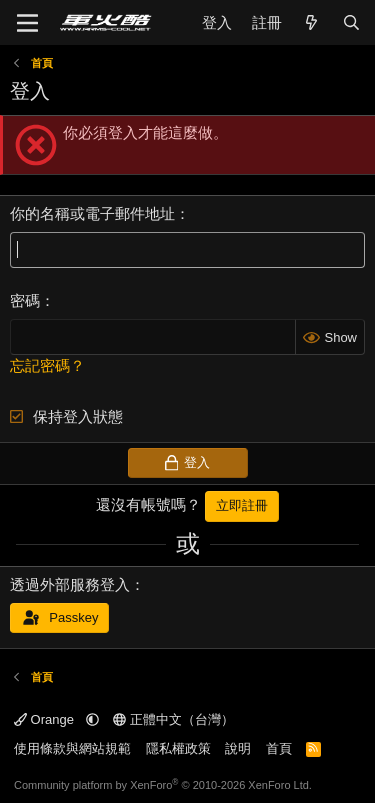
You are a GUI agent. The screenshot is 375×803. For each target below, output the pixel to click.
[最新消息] (311, 22)
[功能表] (27, 23)
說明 (238, 748)
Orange (46, 719)
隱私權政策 (178, 748)
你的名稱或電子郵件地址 (92, 213)
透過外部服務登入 (70, 584)
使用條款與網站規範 (72, 748)
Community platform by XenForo (163, 785)
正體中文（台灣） (173, 719)
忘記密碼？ (47, 365)
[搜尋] (351, 22)
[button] (92, 719)
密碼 (25, 300)
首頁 (279, 748)
